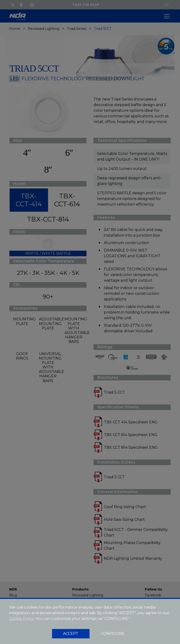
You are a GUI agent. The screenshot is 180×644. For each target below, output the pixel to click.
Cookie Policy (21, 619)
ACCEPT (71, 634)
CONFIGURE (113, 634)
